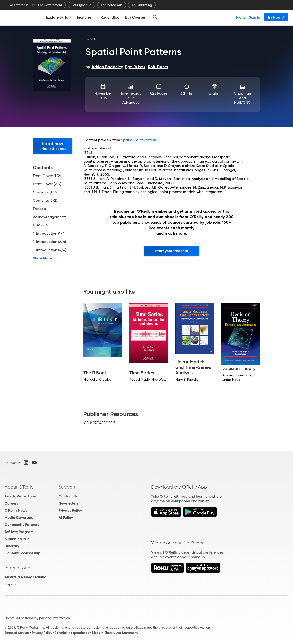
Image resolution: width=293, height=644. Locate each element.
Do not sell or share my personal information (37, 618)
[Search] (155, 17)
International (18, 568)
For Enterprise (19, 5)
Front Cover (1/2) (47, 176)
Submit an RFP (17, 539)
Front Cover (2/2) (47, 184)
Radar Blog (110, 17)
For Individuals (112, 5)
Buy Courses (135, 17)
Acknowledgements (50, 217)
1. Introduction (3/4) (50, 250)
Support (67, 487)
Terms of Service (17, 633)
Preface (39, 209)
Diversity (12, 546)
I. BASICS (41, 225)
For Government (50, 5)
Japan (10, 584)
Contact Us (68, 496)
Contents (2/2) (45, 201)
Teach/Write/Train (20, 496)
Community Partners (22, 525)
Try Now (276, 17)
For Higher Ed (81, 5)
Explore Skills (59, 17)
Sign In (254, 17)
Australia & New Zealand (26, 577)
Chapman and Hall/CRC (243, 98)
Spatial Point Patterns (139, 140)
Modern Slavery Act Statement (115, 633)
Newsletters (68, 503)
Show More (42, 258)
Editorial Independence (72, 633)
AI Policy (66, 518)
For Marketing (142, 5)
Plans (241, 17)
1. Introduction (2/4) (49, 242)
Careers (11, 503)
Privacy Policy (70, 510)
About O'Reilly (19, 487)
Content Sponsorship (22, 553)
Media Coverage (19, 518)
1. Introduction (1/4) (49, 234)
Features (86, 17)
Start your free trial (172, 251)
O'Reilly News (16, 510)
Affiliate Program (19, 532)
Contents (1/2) (45, 192)
